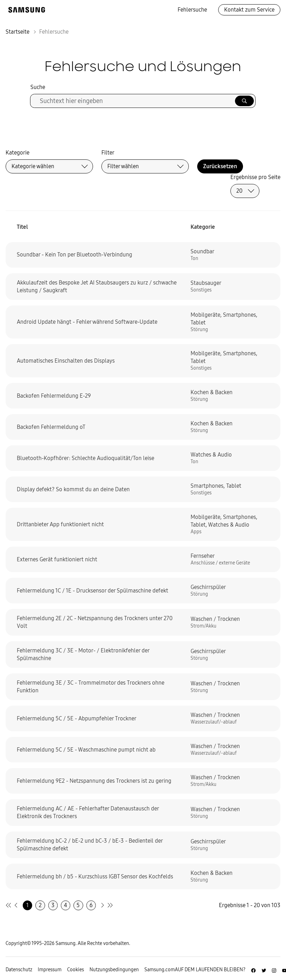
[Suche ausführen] (244, 101)
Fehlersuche (192, 10)
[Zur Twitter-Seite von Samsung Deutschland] (264, 969)
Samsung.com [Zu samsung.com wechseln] (160, 970)
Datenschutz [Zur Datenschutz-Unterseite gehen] (19, 970)
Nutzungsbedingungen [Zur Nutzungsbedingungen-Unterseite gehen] (114, 970)
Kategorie (17, 153)
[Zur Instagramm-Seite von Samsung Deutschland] (274, 969)
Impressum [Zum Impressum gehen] (50, 970)
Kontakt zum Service (249, 10)
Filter (108, 153)
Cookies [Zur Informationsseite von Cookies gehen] (76, 970)
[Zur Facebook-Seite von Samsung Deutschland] (253, 969)
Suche (38, 87)
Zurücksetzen (220, 166)
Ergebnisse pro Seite (255, 177)
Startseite (17, 32)
